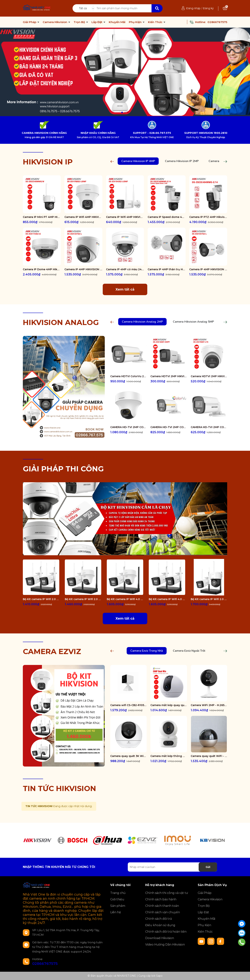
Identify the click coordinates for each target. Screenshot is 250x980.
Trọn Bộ (80, 22)
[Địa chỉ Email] (172, 867)
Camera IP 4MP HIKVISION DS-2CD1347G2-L (83, 269)
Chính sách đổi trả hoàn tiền (166, 932)
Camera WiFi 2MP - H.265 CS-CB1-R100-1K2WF (209, 705)
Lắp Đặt (97, 22)
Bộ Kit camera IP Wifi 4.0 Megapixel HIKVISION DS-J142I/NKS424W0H (167, 599)
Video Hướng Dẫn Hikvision (165, 945)
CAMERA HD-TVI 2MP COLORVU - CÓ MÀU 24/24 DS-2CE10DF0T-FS (209, 427)
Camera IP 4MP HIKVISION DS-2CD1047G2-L (208, 269)
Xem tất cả (125, 289)
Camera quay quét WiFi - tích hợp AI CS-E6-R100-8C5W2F (209, 756)
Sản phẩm (118, 906)
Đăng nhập (193, 8)
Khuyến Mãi (117, 22)
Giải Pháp (30, 22)
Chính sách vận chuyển (163, 912)
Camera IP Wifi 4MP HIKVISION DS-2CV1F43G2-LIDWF (83, 217)
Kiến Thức (156, 22)
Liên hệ (116, 912)
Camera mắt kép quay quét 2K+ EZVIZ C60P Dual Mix (169, 705)
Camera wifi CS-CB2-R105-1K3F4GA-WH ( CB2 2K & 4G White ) (128, 705)
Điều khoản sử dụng (160, 925)
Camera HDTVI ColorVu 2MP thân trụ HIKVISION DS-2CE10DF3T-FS (128, 376)
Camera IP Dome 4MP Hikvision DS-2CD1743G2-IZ (42, 269)
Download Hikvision (160, 938)
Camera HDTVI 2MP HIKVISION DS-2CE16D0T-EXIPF (169, 376)
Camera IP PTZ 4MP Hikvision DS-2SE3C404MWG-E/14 (208, 217)
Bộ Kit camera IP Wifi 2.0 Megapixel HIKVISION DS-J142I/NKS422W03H (209, 599)
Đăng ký (208, 8)
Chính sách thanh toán (162, 906)
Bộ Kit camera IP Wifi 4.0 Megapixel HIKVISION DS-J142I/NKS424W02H (125, 599)
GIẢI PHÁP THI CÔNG (63, 469)
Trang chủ (118, 893)
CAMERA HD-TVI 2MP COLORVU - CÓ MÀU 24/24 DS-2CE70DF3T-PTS (128, 427)
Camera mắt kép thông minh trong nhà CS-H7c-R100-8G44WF (169, 756)
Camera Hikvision (55, 22)
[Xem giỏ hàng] (225, 8)
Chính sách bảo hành (161, 899)
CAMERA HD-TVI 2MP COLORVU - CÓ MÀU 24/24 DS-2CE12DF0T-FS (169, 427)
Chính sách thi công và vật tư (167, 893)
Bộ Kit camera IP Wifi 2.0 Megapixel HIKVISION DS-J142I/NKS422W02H (83, 599)
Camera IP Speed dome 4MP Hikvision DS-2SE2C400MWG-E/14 (167, 217)
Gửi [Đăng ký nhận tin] (208, 867)
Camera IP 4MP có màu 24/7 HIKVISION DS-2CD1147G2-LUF (125, 269)
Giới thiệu (117, 899)
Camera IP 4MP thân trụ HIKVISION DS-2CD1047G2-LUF (167, 269)
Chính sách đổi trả (159, 919)
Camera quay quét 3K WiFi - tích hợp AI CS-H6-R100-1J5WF (128, 756)
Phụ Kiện (136, 22)
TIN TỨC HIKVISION (59, 788)
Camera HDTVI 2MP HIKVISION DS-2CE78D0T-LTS (209, 376)
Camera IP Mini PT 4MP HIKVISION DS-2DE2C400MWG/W (42, 217)
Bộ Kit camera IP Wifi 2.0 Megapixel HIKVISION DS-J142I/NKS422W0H (41, 599)
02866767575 (217, 22)
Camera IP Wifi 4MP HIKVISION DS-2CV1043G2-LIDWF (125, 217)
